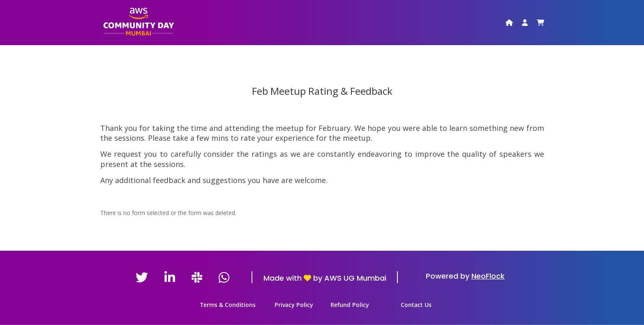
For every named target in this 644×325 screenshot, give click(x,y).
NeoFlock (488, 276)
